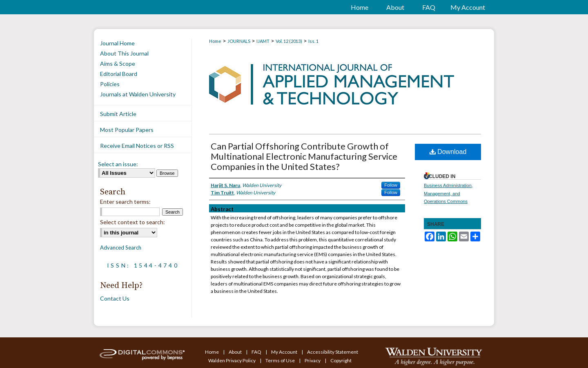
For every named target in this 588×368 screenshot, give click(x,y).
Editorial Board (119, 74)
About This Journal (124, 53)
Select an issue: (118, 164)
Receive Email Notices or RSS (137, 146)
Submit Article (118, 114)
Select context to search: (133, 222)
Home (215, 41)
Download (448, 152)
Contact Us (115, 298)
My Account (285, 352)
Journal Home (117, 43)
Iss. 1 (313, 41)
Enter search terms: (125, 202)
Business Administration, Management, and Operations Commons (448, 194)
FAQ (257, 352)
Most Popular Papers (127, 130)
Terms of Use (281, 360)
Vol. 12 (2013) (289, 41)
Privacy (313, 360)
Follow (391, 185)
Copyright (341, 360)
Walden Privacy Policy (232, 360)
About (236, 352)
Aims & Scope (118, 64)
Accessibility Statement (333, 352)
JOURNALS (239, 41)
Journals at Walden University (138, 94)
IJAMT (263, 41)
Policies (110, 84)
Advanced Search (121, 248)
